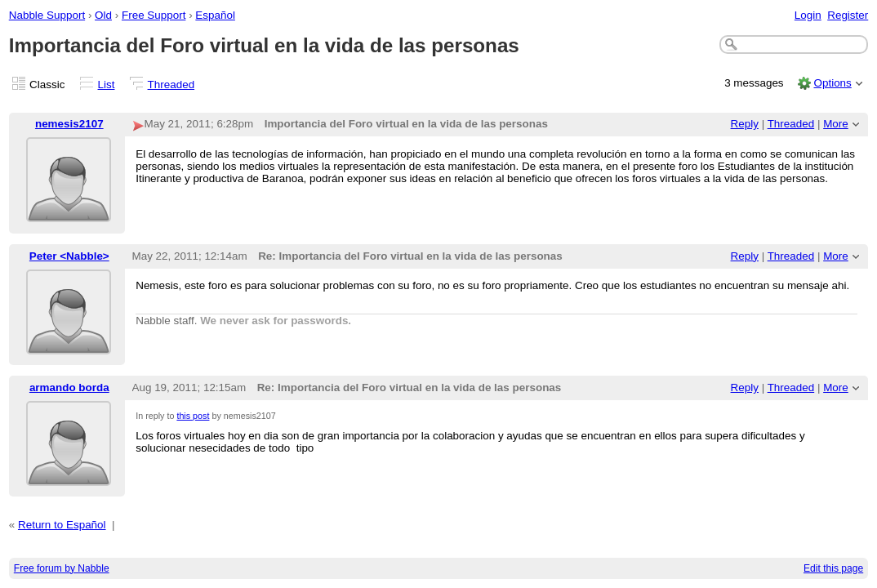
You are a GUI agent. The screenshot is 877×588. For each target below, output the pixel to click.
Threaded (171, 85)
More (836, 124)
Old (103, 15)
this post (193, 416)
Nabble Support (47, 15)
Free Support (154, 15)
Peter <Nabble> (69, 256)
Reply (745, 124)
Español (215, 15)
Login (808, 15)
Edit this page (833, 568)
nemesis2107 (69, 124)
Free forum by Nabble (62, 568)
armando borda (69, 388)
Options (832, 83)
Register (848, 15)
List (107, 85)
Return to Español (62, 525)
